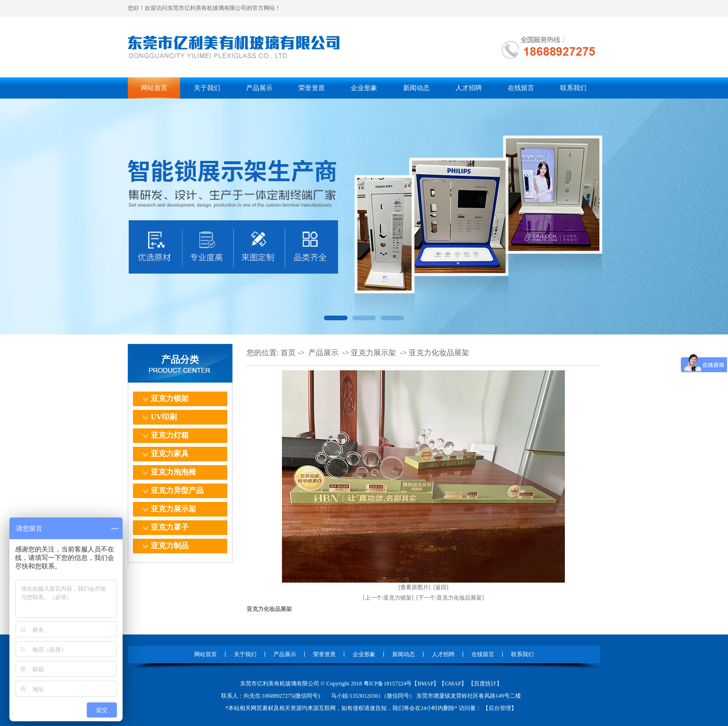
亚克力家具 (170, 454)
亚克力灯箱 (170, 435)
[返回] (441, 587)
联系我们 (573, 88)
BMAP (425, 684)
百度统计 (485, 684)
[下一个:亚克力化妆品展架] (450, 598)
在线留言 (521, 88)
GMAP (453, 684)
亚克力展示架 (174, 509)
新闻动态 (416, 88)
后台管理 (500, 708)
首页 (288, 353)
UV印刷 (164, 417)
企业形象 (364, 88)
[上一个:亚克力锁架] (388, 598)
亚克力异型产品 (177, 490)
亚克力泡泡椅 (174, 472)
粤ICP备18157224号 (388, 684)
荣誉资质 (312, 88)
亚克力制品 (170, 546)
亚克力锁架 (170, 398)
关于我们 (207, 88)
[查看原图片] (414, 587)
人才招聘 (469, 88)
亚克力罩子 (170, 527)
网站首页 (154, 88)
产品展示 (259, 88)
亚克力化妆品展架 (439, 353)
